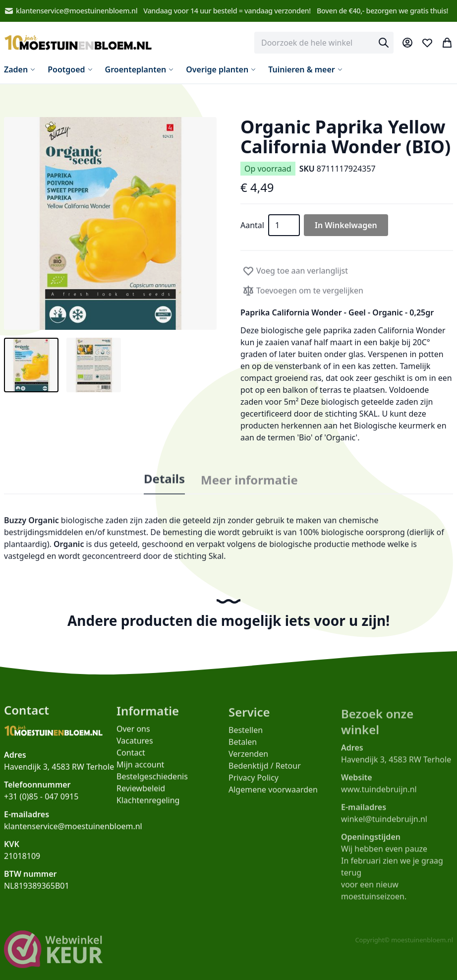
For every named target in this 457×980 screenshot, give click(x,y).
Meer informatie (249, 488)
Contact (131, 756)
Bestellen (246, 735)
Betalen (243, 747)
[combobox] (324, 43)
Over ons (133, 733)
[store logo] (78, 43)
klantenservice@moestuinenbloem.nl (71, 11)
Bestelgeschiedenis (152, 780)
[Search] (384, 43)
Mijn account (140, 768)
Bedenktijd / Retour (265, 771)
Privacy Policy (254, 783)
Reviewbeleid (141, 792)
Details (164, 485)
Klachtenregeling (148, 804)
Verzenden (248, 759)
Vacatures (135, 744)
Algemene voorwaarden (273, 795)
